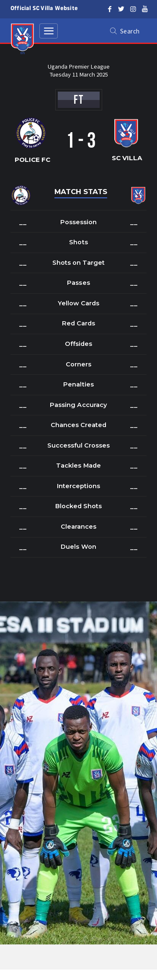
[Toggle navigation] (49, 31)
